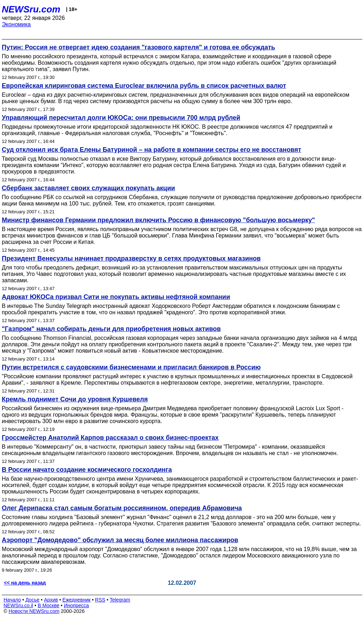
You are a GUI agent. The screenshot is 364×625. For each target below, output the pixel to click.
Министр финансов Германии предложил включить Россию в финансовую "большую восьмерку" (158, 220)
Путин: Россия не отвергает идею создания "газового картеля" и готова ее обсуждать (138, 47)
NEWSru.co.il (18, 605)
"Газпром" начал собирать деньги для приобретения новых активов (111, 329)
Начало (12, 600)
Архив (51, 600)
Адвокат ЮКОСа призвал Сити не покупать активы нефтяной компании (116, 297)
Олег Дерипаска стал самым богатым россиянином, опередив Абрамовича (122, 508)
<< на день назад (25, 583)
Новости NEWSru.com (34, 611)
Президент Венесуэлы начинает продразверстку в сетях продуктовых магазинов (131, 258)
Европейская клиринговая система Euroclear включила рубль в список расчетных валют (144, 86)
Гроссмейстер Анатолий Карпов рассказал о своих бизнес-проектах (110, 438)
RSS (100, 600)
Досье (32, 600)
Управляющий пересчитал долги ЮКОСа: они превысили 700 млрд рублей (121, 118)
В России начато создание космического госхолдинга (87, 470)
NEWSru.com (31, 9)
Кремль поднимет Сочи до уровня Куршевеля (75, 399)
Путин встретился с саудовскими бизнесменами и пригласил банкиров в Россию (131, 367)
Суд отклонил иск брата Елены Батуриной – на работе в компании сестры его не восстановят (151, 150)
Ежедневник (77, 600)
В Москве (49, 605)
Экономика (16, 24)
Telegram (120, 600)
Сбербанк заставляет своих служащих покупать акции (88, 188)
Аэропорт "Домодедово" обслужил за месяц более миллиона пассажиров (120, 540)
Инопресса (77, 605)
